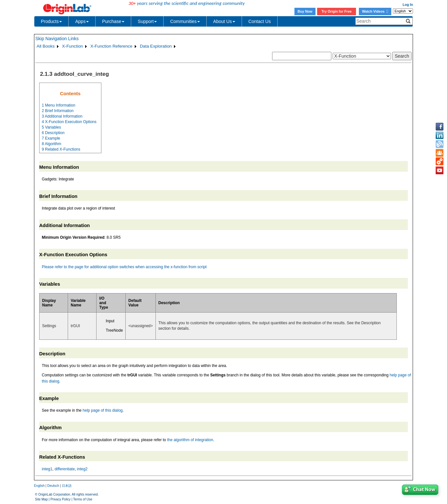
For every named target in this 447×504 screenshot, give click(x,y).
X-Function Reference (111, 46)
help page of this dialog (103, 410)
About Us (224, 21)
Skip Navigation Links (57, 39)
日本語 (67, 486)
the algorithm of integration (190, 440)
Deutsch (53, 486)
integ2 (82, 469)
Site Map (41, 499)
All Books (46, 46)
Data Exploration (156, 46)
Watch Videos (375, 11)
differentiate (65, 469)
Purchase (113, 21)
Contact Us (260, 21)
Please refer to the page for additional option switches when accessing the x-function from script (124, 267)
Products (51, 21)
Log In (408, 5)
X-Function (73, 46)
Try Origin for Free (337, 11)
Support (147, 21)
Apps (82, 21)
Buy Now (305, 11)
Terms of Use (83, 499)
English (39, 486)
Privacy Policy (61, 499)
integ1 (47, 469)
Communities (185, 21)
